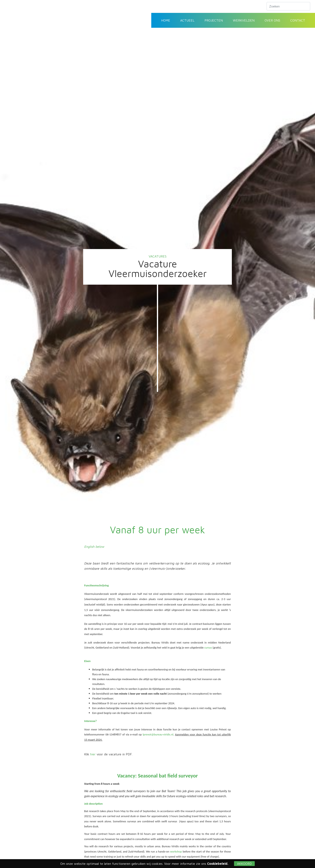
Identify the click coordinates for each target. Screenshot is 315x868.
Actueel (187, 20)
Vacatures (158, 256)
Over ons (272, 20)
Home (166, 20)
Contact (298, 20)
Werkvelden (244, 20)
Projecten (214, 20)
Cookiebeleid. (218, 864)
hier (93, 754)
